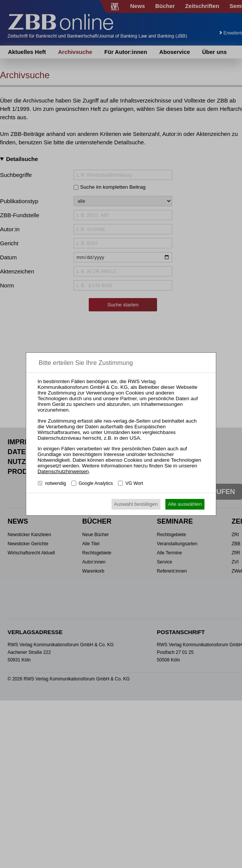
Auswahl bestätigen (136, 504)
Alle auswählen (185, 504)
